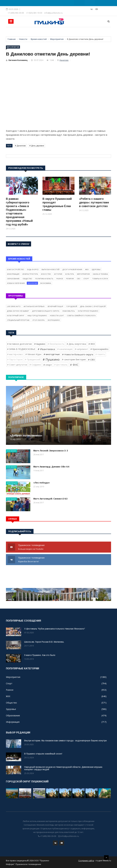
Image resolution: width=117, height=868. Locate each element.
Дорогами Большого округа (46, 311)
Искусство (46, 274)
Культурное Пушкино (88, 311)
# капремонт (81, 349)
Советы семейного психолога (81, 316)
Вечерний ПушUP (55, 306)
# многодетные (52, 354)
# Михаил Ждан (33, 354)
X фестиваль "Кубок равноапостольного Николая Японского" (55, 629)
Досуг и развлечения (72, 269)
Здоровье (96, 269)
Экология (32, 283)
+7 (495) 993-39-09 (16, 13)
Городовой (72, 306)
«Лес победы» (42, 483)
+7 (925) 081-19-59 (34, 13)
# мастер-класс (15, 354)
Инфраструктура (30, 274)
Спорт (86, 279)
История (58, 274)
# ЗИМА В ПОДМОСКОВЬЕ (21, 349)
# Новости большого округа (78, 354)
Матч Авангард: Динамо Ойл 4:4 (51, 467)
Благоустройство (16, 269)
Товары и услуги (100, 279)
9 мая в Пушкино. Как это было (40, 655)
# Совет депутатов (17, 365)
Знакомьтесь (69, 311)
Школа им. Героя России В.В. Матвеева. (44, 642)
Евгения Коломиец (18, 60)
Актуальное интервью (34, 306)
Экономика (46, 283)
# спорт (48, 365)
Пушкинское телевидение (58, 547)
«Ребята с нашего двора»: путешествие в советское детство (94, 203)
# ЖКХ (92, 344)
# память (100, 354)
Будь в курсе (33, 269)
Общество (27, 279)
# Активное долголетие (19, 344)
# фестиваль (61, 365)
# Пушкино (51, 359)
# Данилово (20, 146)
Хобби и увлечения (16, 283)
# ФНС (74, 365)
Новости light (57, 316)
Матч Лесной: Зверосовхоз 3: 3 (51, 451)
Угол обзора (38, 320)
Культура (70, 274)
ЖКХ (87, 269)
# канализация (65, 349)
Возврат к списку (19, 244)
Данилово (64, 60)
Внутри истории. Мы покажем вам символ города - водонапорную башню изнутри (65, 741)
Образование (13, 279)
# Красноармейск (99, 349)
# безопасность (56, 344)
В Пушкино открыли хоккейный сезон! (43, 754)
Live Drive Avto (14, 306)
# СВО (91, 360)
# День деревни (37, 146)
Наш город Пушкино (37, 316)
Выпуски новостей (51, 269)
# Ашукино (40, 344)
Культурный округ (16, 316)
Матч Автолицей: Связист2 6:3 (50, 499)
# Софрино (35, 365)
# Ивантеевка (46, 349)
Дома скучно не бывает (18, 311)
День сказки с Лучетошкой (93, 306)
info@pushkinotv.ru (53, 13)
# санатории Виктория (74, 359)
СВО (79, 279)
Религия (70, 279)
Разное (60, 279)
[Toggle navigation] (11, 21)
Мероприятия (13, 47)
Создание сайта (86, 860)
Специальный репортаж (18, 320)
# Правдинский (33, 359)
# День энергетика (76, 344)
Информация (13, 274)
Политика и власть (44, 279)
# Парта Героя (15, 359)
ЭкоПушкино (54, 320)
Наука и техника (100, 274)
